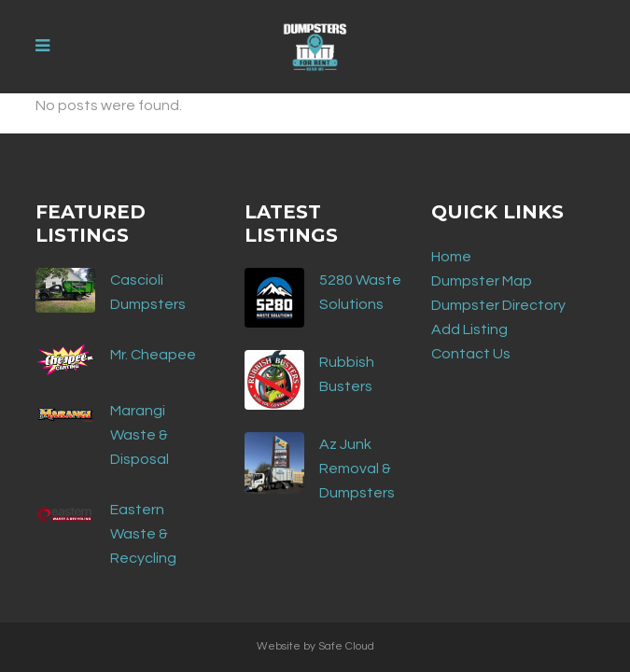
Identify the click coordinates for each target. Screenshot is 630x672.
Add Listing (469, 329)
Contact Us (471, 354)
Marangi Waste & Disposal (140, 435)
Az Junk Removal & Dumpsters (357, 469)
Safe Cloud (346, 646)
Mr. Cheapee (153, 355)
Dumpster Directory (498, 305)
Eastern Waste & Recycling (143, 534)
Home (451, 257)
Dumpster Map (482, 281)
